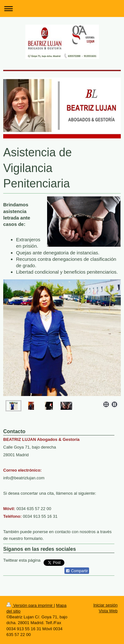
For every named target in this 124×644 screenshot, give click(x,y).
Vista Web (108, 611)
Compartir (77, 571)
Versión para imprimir (30, 605)
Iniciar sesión (105, 605)
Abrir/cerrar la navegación (62, 8)
